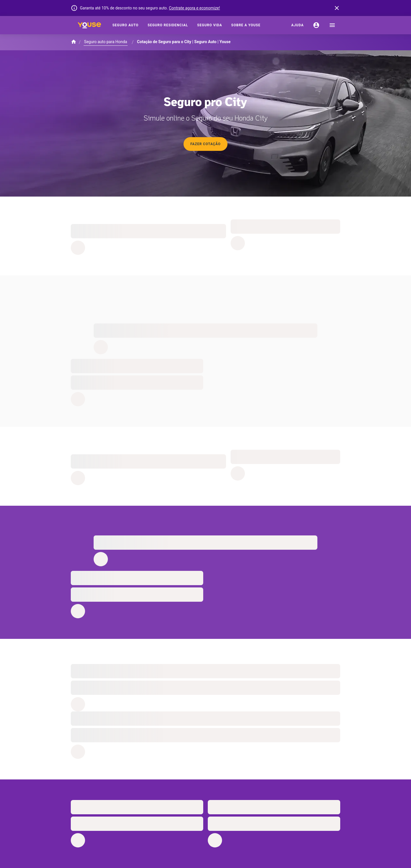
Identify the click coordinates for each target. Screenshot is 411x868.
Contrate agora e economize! (195, 8)
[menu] (332, 25)
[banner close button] (337, 8)
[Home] (89, 25)
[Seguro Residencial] (168, 25)
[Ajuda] (298, 25)
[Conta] (316, 25)
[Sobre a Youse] (246, 25)
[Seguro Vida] (210, 25)
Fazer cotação (205, 144)
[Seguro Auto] (126, 25)
